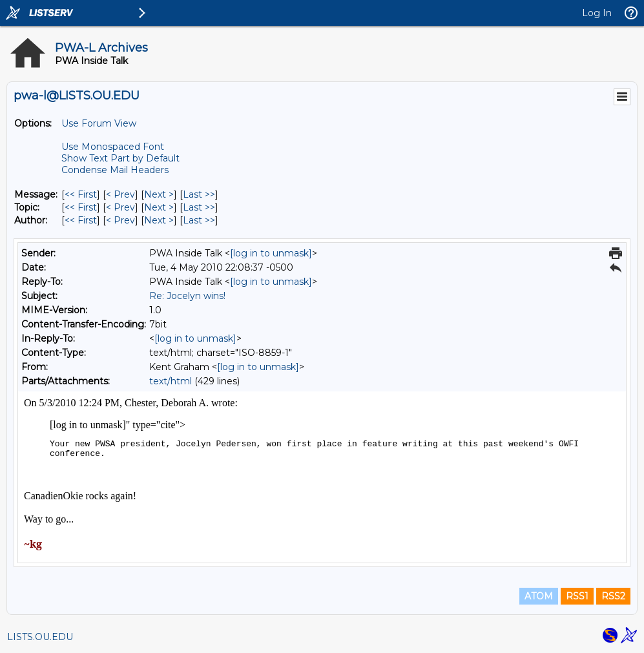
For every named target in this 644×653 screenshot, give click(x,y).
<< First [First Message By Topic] (81, 207)
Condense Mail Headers (115, 170)
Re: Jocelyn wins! (187, 296)
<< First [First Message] (81, 194)
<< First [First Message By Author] (81, 220)
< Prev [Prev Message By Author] (120, 220)
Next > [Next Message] (159, 194)
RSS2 (613, 596)
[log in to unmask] (271, 253)
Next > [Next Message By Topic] (159, 207)
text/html (171, 381)
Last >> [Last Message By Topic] (199, 207)
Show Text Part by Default (120, 158)
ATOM (539, 596)
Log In (597, 13)
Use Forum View (99, 123)
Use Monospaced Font (113, 147)
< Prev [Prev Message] (120, 194)
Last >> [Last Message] (199, 194)
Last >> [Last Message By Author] (199, 220)
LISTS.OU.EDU (40, 637)
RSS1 (577, 596)
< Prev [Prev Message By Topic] (120, 207)
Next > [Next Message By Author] (159, 220)
